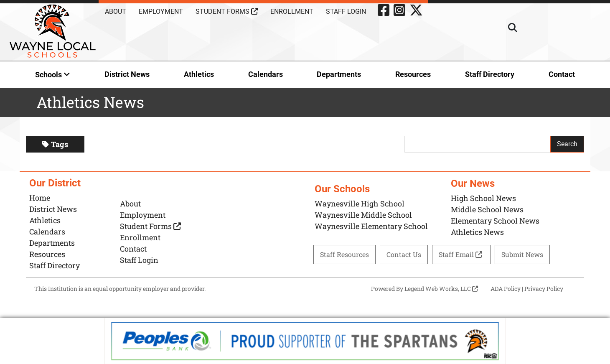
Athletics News (477, 232)
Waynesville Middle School (363, 215)
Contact (562, 74)
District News (127, 74)
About (116, 11)
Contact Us (404, 254)
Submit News (522, 254)
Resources (413, 74)
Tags (55, 144)
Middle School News (487, 209)
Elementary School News (495, 221)
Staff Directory (490, 74)
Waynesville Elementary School (371, 226)
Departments (339, 74)
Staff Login (346, 11)
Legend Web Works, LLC (441, 289)
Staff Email (461, 254)
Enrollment (292, 11)
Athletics (199, 74)
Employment (161, 11)
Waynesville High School (360, 204)
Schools (53, 75)
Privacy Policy (544, 289)
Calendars (266, 74)
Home (40, 198)
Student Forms (227, 11)
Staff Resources (344, 254)
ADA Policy (506, 289)
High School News (483, 198)
